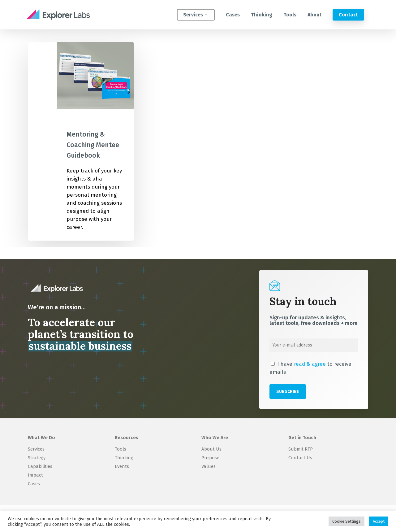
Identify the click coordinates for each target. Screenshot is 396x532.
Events (122, 466)
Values (209, 466)
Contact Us (300, 458)
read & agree (310, 364)
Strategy (37, 458)
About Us (211, 449)
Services (36, 449)
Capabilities (40, 466)
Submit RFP (301, 449)
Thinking (124, 458)
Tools (121, 449)
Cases (34, 484)
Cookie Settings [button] (346, 521)
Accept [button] (379, 521)
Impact (35, 475)
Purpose (210, 458)
